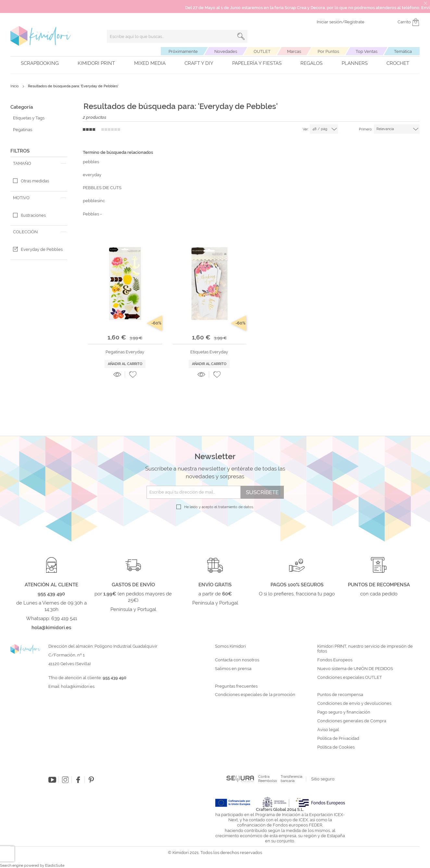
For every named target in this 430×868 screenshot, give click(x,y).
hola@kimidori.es (78, 686)
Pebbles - (92, 214)
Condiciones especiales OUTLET (350, 678)
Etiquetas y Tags (29, 118)
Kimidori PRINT (96, 63)
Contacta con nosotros (237, 660)
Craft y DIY (199, 63)
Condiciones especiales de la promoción (256, 695)
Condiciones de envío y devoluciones (354, 703)
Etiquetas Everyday (209, 352)
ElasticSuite (55, 866)
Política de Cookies (336, 747)
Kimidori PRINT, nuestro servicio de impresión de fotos (365, 649)
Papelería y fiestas (257, 63)
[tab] (39, 164)
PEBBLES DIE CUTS (102, 188)
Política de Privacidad (338, 739)
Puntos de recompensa (340, 695)
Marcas (294, 51)
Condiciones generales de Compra (352, 721)
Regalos (311, 63)
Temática (403, 51)
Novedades (226, 51)
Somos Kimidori (230, 646)
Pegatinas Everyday (125, 352)
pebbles (91, 162)
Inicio (15, 86)
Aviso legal (328, 730)
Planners (355, 63)
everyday (92, 175)
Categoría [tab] (22, 107)
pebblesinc (94, 201)
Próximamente (183, 51)
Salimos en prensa (233, 669)
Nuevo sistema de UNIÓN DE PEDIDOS (355, 669)
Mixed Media (150, 63)
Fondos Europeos (335, 660)
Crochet (398, 63)
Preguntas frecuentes (236, 686)
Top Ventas (367, 51)
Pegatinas (23, 130)
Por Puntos (328, 51)
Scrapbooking (40, 63)
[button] (133, 374)
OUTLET (262, 51)
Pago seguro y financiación (344, 712)
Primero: (366, 129)
